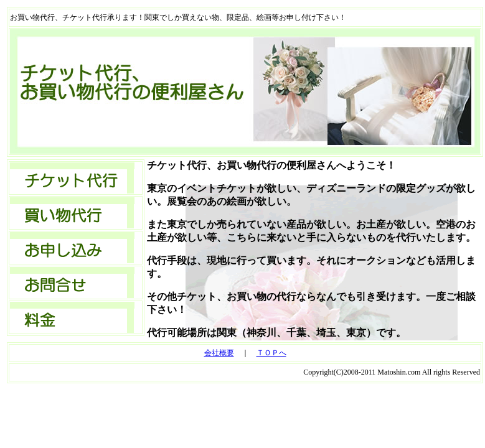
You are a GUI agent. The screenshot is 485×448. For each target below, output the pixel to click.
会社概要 (219, 353)
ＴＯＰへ (271, 353)
